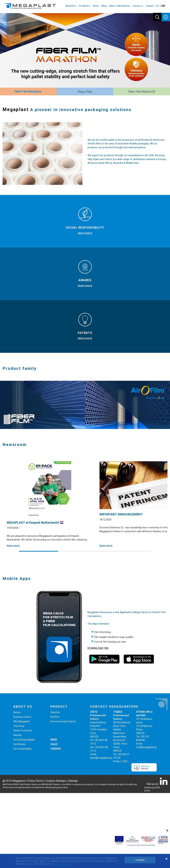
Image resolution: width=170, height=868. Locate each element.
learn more (85, 233)
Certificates (19, 819)
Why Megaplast (22, 796)
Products (85, 6)
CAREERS (56, 824)
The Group (19, 801)
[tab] (28, 92)
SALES (54, 819)
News (96, 6)
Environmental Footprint (63, 796)
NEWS (54, 815)
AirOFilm (55, 792)
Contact (150, 6)
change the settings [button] (62, 864)
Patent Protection (23, 805)
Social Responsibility (24, 815)
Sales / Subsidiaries (120, 6)
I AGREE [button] (140, 860)
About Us (71, 6)
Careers (138, 6)
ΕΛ (158, 6)
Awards (17, 810)
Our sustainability (23, 824)
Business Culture (22, 792)
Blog (104, 6)
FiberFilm (55, 787)
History (17, 787)
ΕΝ (163, 6)
